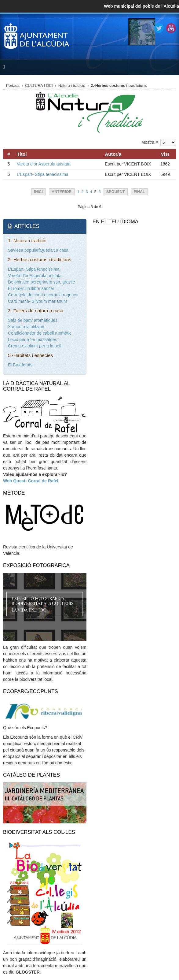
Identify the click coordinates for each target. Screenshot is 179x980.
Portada (13, 86)
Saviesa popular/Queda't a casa (38, 250)
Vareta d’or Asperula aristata (44, 164)
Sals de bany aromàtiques (33, 320)
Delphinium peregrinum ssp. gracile (41, 282)
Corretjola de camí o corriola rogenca (43, 295)
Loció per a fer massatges (33, 340)
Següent (116, 192)
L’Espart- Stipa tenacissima (43, 174)
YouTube (171, 28)
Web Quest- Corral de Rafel (31, 481)
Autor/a (113, 154)
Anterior (62, 192)
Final (139, 192)
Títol (22, 154)
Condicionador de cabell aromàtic (40, 333)
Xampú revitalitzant (26, 327)
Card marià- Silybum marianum (38, 301)
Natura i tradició (72, 86)
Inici (38, 192)
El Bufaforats (20, 365)
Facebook (147, 28)
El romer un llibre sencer (31, 288)
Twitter (159, 28)
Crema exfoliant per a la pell (35, 346)
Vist (165, 154)
